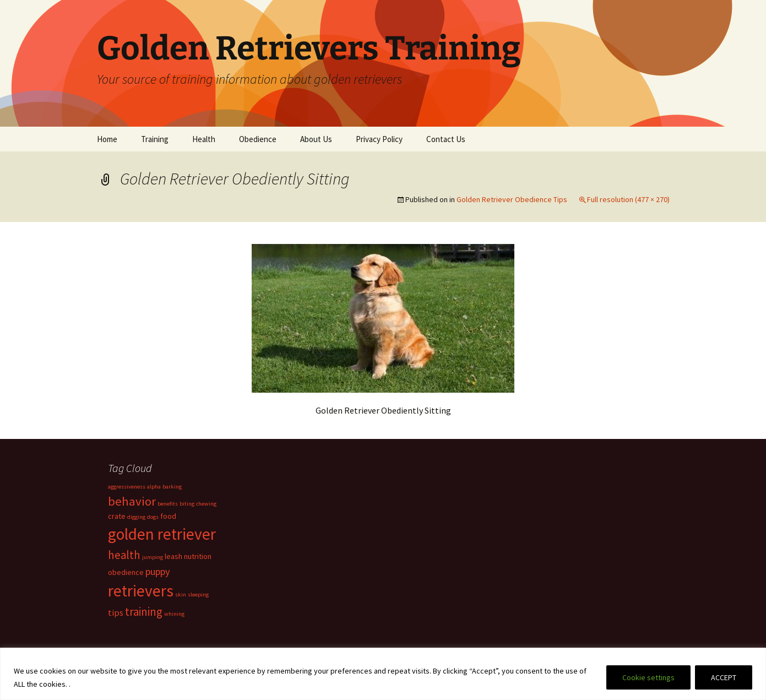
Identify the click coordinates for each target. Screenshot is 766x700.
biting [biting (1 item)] (187, 504)
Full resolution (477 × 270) (628, 199)
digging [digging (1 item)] (136, 517)
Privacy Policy (379, 139)
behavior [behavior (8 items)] (132, 501)
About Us (316, 139)
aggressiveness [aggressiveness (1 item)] (127, 487)
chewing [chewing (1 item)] (206, 504)
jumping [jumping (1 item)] (153, 557)
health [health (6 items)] (124, 555)
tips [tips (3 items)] (116, 612)
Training (155, 139)
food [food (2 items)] (168, 516)
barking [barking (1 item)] (172, 487)
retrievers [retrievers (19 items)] (141, 591)
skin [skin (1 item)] (181, 595)
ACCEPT (724, 677)
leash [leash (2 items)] (173, 556)
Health (204, 139)
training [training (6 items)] (144, 612)
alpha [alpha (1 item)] (154, 487)
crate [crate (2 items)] (117, 516)
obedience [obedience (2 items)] (126, 572)
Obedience (258, 139)
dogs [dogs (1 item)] (153, 517)
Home (107, 139)
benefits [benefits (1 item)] (168, 504)
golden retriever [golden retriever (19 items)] (162, 534)
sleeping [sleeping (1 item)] (198, 595)
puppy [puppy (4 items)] (157, 571)
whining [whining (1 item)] (174, 614)
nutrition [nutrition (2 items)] (198, 556)
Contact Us (446, 139)
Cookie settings (648, 677)
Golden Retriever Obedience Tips (512, 199)
